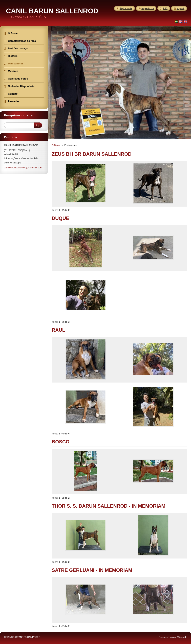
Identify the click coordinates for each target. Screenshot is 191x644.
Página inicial (126, 8)
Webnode (182, 637)
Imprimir (181, 8)
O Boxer (56, 145)
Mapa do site (148, 8)
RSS (165, 8)
